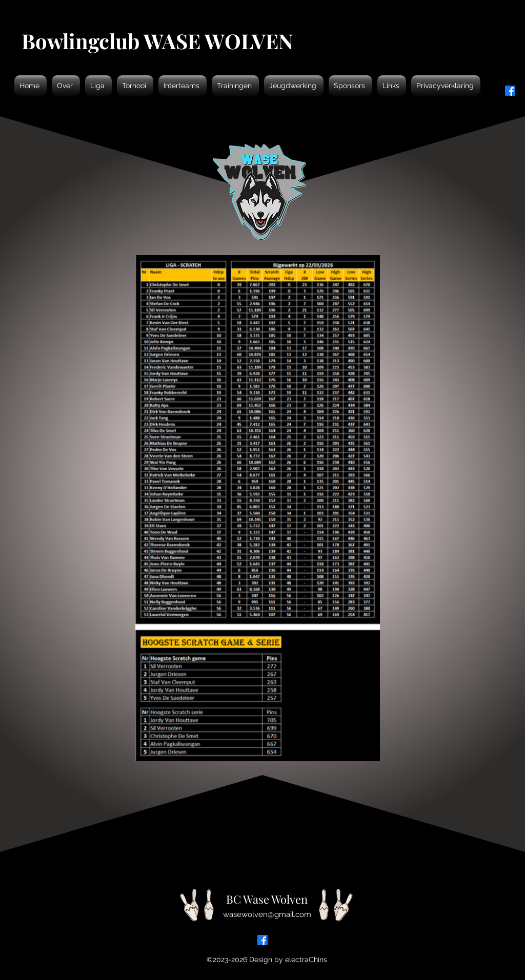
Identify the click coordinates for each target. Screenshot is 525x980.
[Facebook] (262, 940)
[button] (66, 86)
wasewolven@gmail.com (267, 914)
